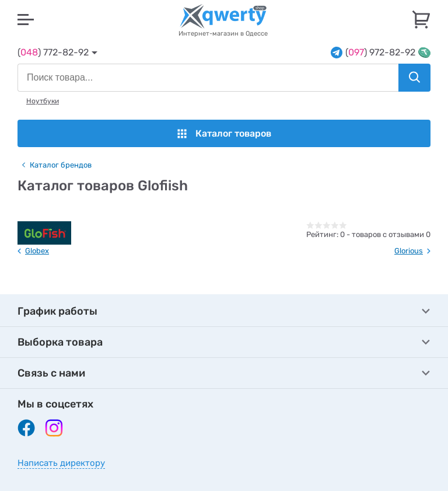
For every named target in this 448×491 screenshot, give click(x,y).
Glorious (409, 251)
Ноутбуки (43, 101)
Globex (37, 251)
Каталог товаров (224, 133)
